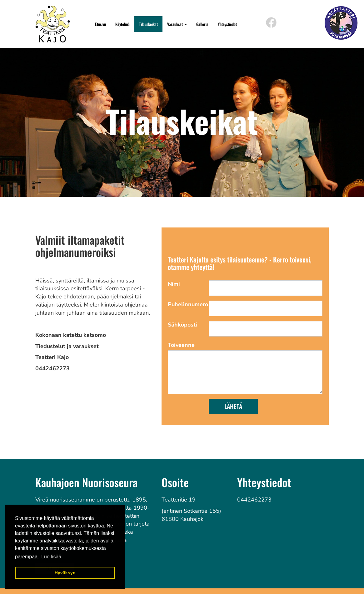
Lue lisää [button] (51, 557)
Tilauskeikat (148, 24)
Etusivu (100, 24)
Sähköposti (182, 325)
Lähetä (233, 406)
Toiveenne (181, 345)
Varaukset (177, 24)
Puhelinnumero (186, 304)
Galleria (202, 24)
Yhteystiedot (227, 24)
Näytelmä (122, 24)
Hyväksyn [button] (65, 573)
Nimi (174, 284)
